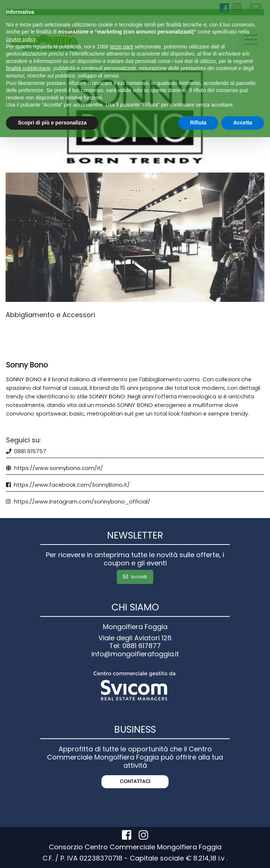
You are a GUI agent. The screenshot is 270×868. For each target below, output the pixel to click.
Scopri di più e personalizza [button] (52, 123)
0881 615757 (30, 451)
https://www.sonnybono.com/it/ (59, 468)
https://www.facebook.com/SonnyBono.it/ (72, 485)
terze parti (122, 47)
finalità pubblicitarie (28, 68)
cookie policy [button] (21, 39)
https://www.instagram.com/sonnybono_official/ (82, 502)
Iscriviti (135, 577)
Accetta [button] (243, 123)
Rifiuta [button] (198, 123)
